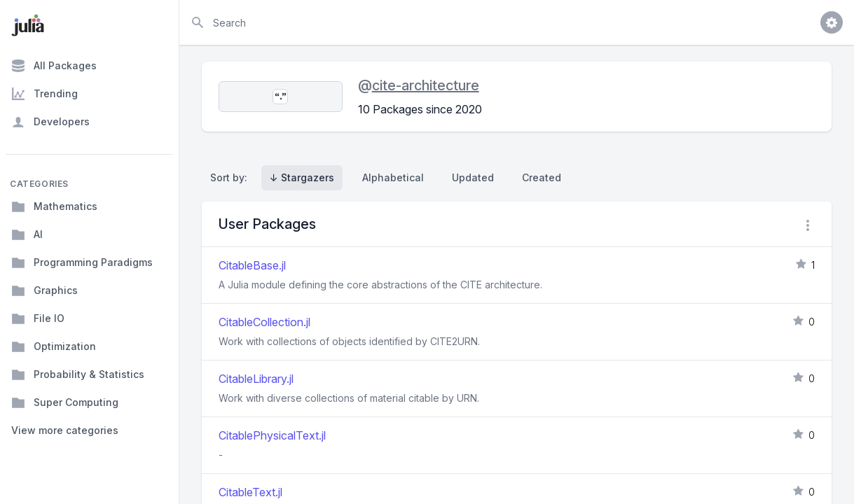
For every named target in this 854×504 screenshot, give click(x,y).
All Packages (54, 66)
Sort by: (232, 177)
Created (542, 177)
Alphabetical (393, 177)
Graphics (44, 290)
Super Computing (65, 402)
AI (27, 234)
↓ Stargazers (302, 177)
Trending (44, 94)
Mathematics (54, 206)
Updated (473, 177)
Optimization (54, 346)
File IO (38, 318)
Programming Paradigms (82, 262)
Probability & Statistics (78, 374)
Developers (50, 122)
